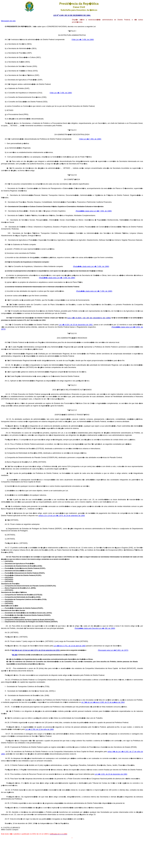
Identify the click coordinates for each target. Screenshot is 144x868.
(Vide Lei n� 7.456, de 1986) (83, 39)
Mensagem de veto (8, 21)
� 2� (15, 655)
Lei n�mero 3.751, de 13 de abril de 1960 (70, 646)
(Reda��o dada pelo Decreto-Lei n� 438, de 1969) (95, 628)
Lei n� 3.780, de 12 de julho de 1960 (39, 729)
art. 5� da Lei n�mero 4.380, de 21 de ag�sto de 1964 (103, 702)
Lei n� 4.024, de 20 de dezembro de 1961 (76, 325)
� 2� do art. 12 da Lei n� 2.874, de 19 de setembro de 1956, (36, 650)
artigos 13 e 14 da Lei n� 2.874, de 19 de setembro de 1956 (62, 516)
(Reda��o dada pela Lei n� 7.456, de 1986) (94, 211)
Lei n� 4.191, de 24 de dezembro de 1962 (111, 774)
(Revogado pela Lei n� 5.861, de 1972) (113, 650)
